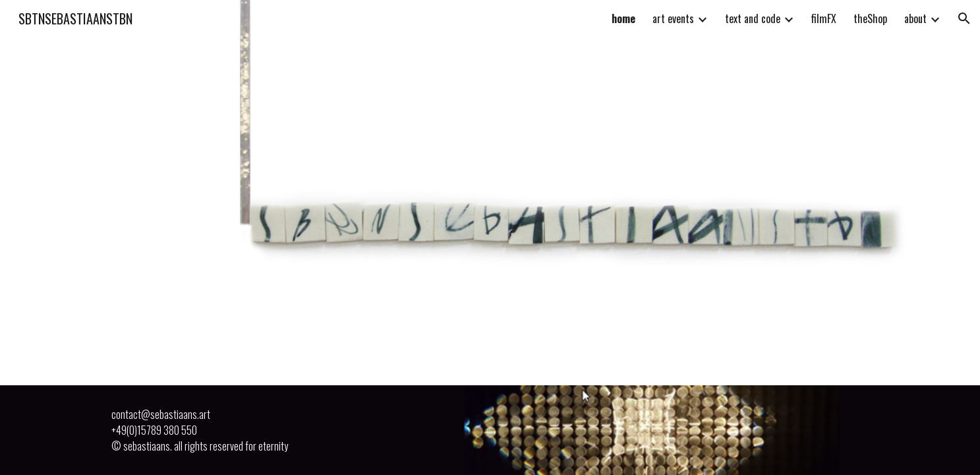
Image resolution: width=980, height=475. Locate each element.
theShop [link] (870, 18)
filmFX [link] (824, 18)
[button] (964, 18)
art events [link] (673, 18)
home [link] (623, 18)
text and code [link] (753, 18)
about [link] (915, 18)
